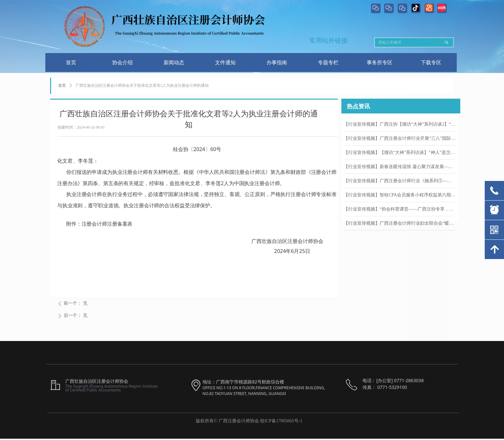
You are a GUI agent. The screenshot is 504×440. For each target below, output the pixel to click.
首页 (62, 85)
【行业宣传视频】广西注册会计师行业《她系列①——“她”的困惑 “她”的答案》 (400, 181)
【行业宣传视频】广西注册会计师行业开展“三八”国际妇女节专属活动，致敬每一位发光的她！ (400, 138)
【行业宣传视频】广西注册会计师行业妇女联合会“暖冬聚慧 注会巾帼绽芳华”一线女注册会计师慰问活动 (400, 223)
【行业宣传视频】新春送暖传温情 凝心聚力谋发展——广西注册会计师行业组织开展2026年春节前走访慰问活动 (400, 167)
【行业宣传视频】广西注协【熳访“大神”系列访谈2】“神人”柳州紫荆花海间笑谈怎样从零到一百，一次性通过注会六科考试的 (400, 124)
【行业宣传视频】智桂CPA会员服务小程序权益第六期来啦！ (400, 195)
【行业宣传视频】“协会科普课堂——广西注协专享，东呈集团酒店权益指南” (400, 209)
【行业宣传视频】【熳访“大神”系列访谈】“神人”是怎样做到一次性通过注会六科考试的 (400, 153)
